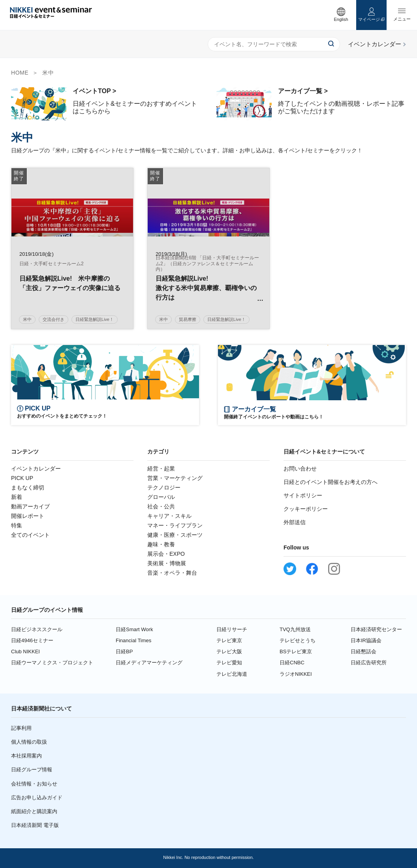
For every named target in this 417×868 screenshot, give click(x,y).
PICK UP (22, 478)
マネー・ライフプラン (175, 525)
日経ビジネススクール (37, 629)
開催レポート (28, 516)
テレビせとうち (298, 640)
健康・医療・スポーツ (175, 535)
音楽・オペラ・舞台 (172, 573)
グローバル (161, 497)
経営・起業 (161, 469)
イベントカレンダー (36, 469)
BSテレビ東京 (296, 651)
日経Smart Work (134, 629)
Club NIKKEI (25, 651)
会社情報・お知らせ (34, 784)
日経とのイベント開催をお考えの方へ (331, 482)
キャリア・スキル (169, 516)
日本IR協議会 (366, 640)
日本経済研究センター (376, 629)
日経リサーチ (232, 629)
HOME (20, 73)
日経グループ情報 (32, 770)
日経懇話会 (363, 651)
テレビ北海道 (232, 674)
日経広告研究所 (369, 663)
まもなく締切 (28, 487)
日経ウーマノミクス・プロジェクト (52, 663)
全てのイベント (30, 535)
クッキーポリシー (306, 509)
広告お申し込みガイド (37, 798)
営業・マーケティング (175, 478)
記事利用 (21, 728)
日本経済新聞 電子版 (35, 825)
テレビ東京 (229, 640)
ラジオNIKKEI (296, 674)
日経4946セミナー (32, 640)
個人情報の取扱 (29, 742)
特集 (17, 525)
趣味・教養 (161, 544)
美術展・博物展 (167, 563)
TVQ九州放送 (295, 629)
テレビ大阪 (229, 651)
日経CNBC (292, 663)
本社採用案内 (26, 756)
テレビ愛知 (229, 663)
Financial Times (133, 640)
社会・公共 (161, 506)
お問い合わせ (300, 469)
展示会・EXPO (166, 554)
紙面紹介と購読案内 (34, 811)
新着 (17, 497)
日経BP (124, 651)
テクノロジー (164, 487)
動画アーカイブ (30, 506)
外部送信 (295, 522)
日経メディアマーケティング (149, 663)
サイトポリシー (303, 495)
